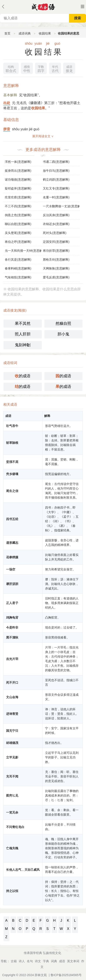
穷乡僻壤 (12, 474)
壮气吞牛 (12, 426)
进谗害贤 (12, 714)
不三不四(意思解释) (18, 206)
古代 (55, 68)
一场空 (11, 569)
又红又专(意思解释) (56, 188)
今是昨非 (12, 627)
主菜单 (83, 7)
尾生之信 (12, 491)
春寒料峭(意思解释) (18, 268)
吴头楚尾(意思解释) (18, 233)
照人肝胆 (23, 334)
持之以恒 (12, 891)
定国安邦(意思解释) (56, 242)
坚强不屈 (12, 462)
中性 (27, 68)
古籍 (14, 961)
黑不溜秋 (12, 637)
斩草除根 (12, 443)
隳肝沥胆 (12, 584)
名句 (30, 961)
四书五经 (12, 519)
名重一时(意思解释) (56, 197)
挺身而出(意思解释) (18, 171)
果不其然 (23, 323)
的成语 (23, 376)
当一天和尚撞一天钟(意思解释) (23, 251)
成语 (62, 961)
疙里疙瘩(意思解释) (18, 197)
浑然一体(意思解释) (18, 162)
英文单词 (73, 961)
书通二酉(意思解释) (56, 162)
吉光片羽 (12, 659)
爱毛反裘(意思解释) (56, 277)
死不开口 (12, 683)
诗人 (22, 961)
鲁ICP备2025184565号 (66, 975)
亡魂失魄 (12, 848)
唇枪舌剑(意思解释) (56, 260)
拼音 (7, 129)
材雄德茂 (12, 743)
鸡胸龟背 (12, 617)
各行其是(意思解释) (18, 260)
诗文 (38, 961)
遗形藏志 (12, 543)
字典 (46, 961)
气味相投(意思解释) (18, 277)
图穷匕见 (12, 795)
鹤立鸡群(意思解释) (56, 180)
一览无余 (12, 812)
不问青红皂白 (15, 827)
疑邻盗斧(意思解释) (18, 188)
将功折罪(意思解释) (56, 251)
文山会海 (12, 697)
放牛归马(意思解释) (56, 171)
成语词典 (25, 33)
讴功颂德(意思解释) (18, 180)
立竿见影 (12, 757)
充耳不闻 (12, 776)
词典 (54, 961)
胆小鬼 (63, 334)
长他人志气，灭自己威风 (23, 870)
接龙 (69, 68)
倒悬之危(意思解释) (18, 215)
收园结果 (45, 33)
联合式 (11, 68)
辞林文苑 (41, 975)
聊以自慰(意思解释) (18, 224)
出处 (7, 103)
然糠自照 (63, 323)
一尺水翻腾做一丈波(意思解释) (61, 206)
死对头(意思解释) (55, 233)
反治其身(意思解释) (56, 215)
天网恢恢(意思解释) (56, 268)
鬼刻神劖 (23, 345)
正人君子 (12, 603)
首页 (7, 33)
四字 (41, 68)
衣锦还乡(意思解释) (56, 224)
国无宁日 (12, 731)
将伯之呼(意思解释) (18, 242)
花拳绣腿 (12, 557)
